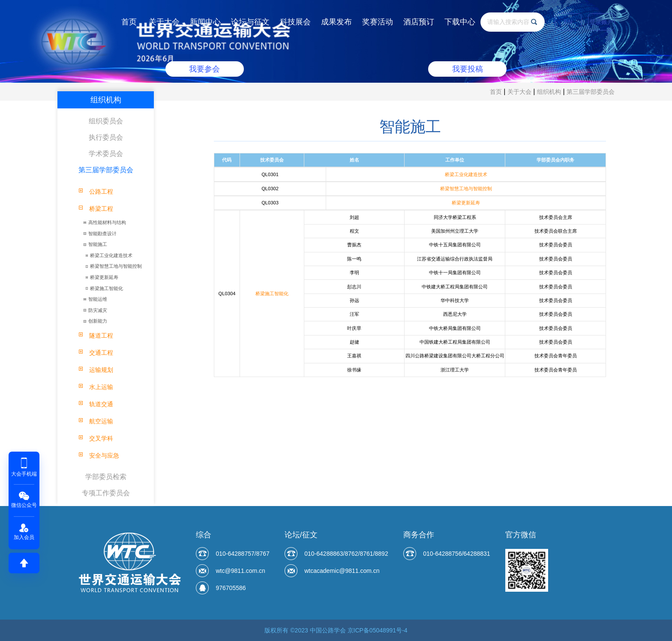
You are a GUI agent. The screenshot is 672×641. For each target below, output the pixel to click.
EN (568, 22)
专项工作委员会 (106, 493)
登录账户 (601, 22)
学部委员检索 (106, 477)
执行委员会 (106, 137)
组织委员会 (106, 121)
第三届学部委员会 (591, 92)
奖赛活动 (378, 22)
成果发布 (336, 22)
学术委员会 (106, 154)
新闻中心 (205, 22)
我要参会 (204, 69)
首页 (129, 22)
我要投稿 (468, 69)
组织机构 (549, 92)
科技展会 (295, 22)
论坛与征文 (250, 22)
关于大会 (164, 22)
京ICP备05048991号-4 (378, 630)
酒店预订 (419, 22)
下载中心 (460, 22)
